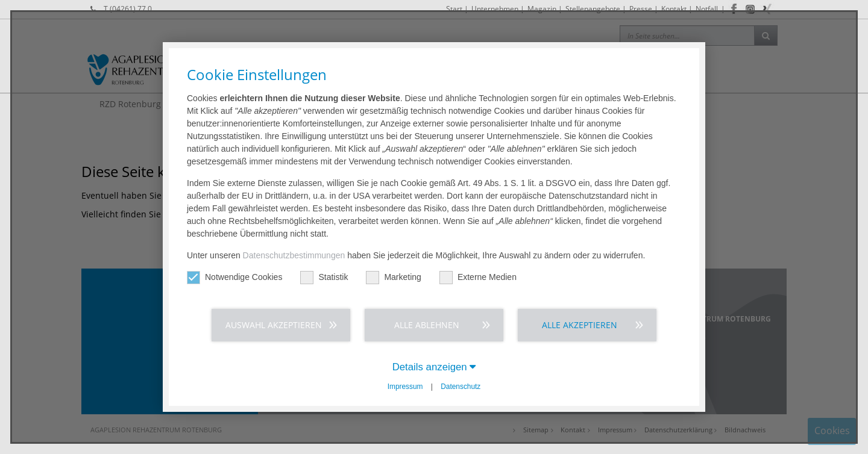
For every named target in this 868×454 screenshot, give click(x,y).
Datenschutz (461, 387)
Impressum (405, 387)
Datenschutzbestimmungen (294, 255)
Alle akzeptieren (580, 325)
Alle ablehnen (427, 325)
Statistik (324, 277)
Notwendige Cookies (234, 277)
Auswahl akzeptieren (274, 325)
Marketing (393, 277)
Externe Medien (478, 277)
